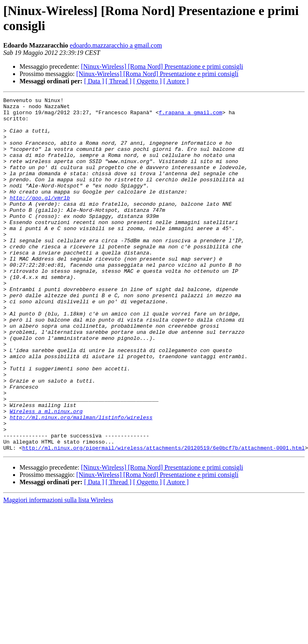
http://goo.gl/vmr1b (40, 218)
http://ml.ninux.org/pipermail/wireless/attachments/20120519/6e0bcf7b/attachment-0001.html (164, 518)
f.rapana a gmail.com (190, 116)
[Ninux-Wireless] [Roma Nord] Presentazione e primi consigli (162, 66)
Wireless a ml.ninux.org (46, 474)
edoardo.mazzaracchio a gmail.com (116, 45)
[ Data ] (94, 81)
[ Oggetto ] (147, 81)
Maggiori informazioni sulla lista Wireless (58, 571)
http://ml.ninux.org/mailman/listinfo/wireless (81, 482)
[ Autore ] (176, 81)
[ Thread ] (119, 81)
